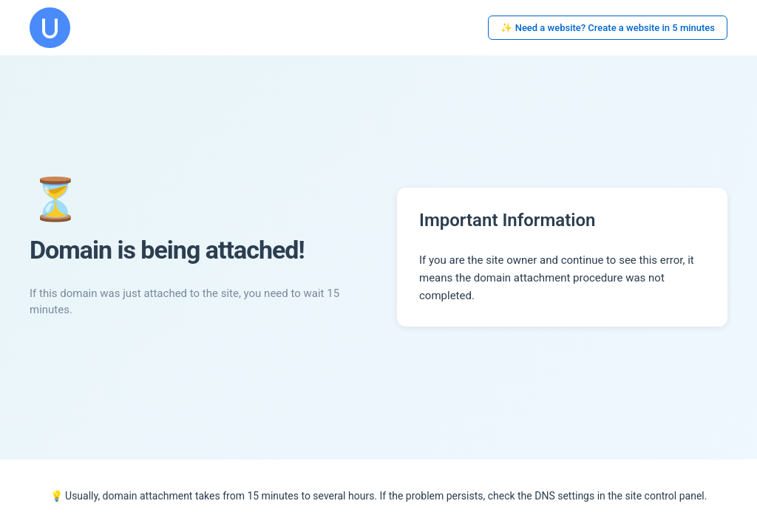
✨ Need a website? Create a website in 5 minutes (608, 28)
